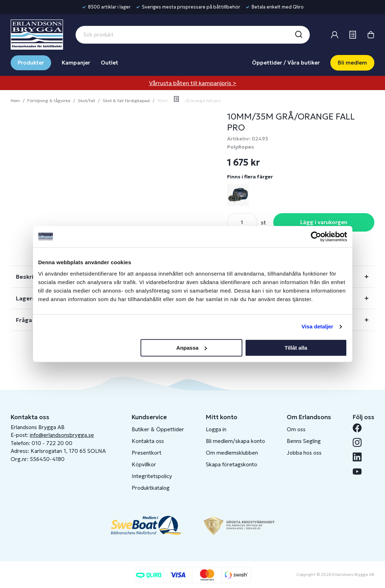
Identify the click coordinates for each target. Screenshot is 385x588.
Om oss (296, 429)
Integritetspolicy (152, 476)
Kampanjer (76, 63)
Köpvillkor (144, 464)
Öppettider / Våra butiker (286, 63)
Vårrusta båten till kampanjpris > (193, 83)
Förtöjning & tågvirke (49, 101)
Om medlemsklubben (232, 453)
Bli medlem (352, 63)
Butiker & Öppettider (158, 429)
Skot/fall (86, 101)
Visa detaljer (317, 326)
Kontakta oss (148, 441)
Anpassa (192, 348)
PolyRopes (241, 147)
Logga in (216, 429)
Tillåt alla (296, 348)
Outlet (109, 63)
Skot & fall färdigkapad (126, 101)
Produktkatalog (151, 488)
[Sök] (298, 35)
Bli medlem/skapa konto (235, 441)
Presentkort (147, 453)
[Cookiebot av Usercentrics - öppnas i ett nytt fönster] (316, 237)
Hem (15, 101)
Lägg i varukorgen (324, 222)
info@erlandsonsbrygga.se (62, 435)
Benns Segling (304, 441)
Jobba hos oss (304, 453)
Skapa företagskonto (232, 464)
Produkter (31, 63)
